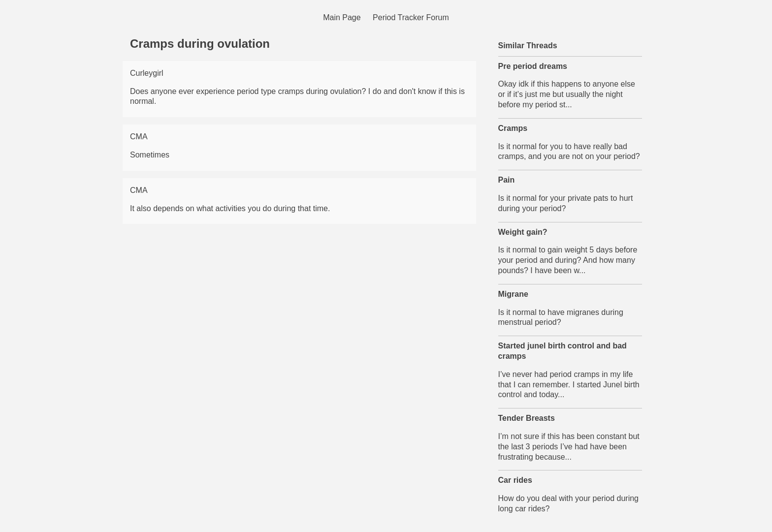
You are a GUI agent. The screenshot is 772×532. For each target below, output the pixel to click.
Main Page (342, 17)
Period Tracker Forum (411, 17)
